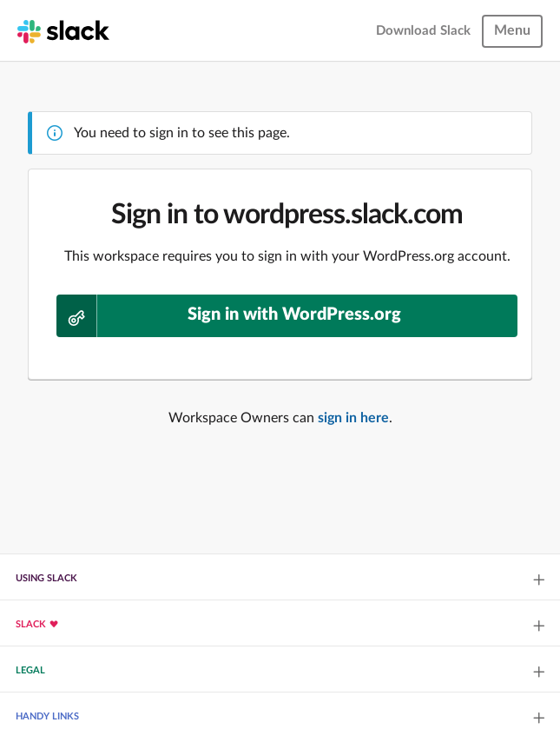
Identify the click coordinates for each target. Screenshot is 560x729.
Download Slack (423, 31)
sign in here (353, 418)
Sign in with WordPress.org (229, 316)
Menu (512, 30)
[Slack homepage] (63, 30)
